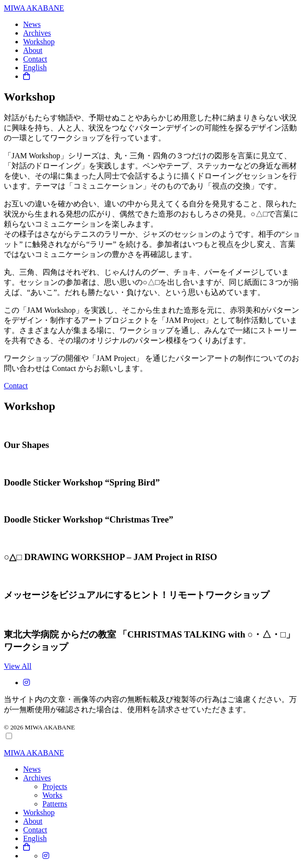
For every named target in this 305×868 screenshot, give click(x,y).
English (35, 68)
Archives (37, 33)
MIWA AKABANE (34, 8)
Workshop (39, 42)
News (32, 24)
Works (52, 795)
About (33, 50)
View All (18, 666)
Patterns (55, 804)
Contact (35, 59)
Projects (55, 786)
